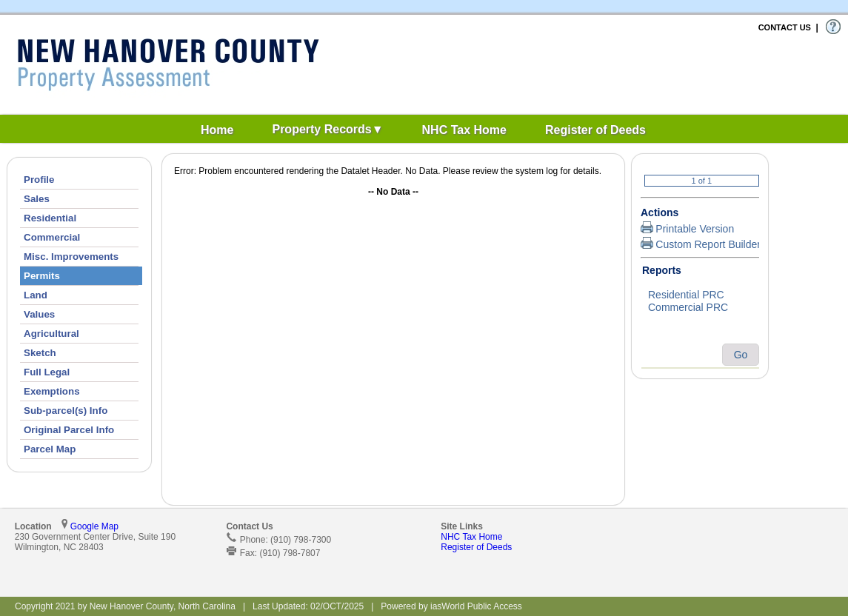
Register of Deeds (476, 547)
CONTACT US (785, 27)
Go (741, 355)
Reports (662, 270)
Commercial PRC (700, 308)
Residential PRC (700, 295)
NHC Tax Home (471, 537)
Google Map (94, 526)
